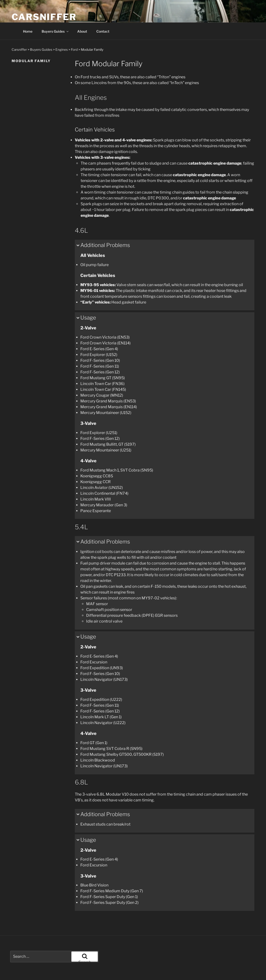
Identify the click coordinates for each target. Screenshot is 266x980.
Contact (103, 31)
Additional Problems (105, 245)
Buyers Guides (55, 31)
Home (28, 31)
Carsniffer (44, 17)
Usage (88, 318)
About (82, 31)
